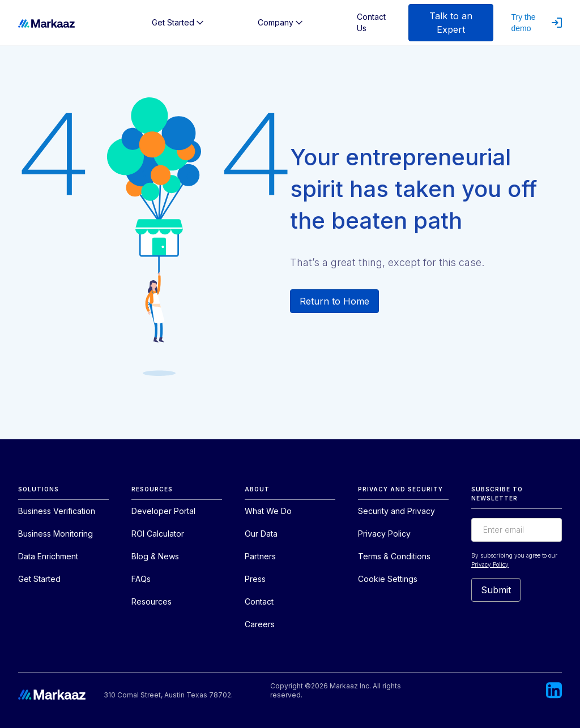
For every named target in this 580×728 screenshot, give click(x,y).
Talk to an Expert (451, 23)
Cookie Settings (388, 579)
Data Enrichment (48, 556)
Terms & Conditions (394, 556)
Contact (259, 601)
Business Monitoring (56, 534)
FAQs (141, 579)
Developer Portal (163, 511)
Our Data (261, 534)
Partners (260, 556)
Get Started (39, 579)
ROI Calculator (158, 534)
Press (255, 579)
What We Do (268, 511)
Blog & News (155, 556)
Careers (260, 624)
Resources (152, 601)
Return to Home (334, 301)
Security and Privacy (396, 511)
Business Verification (57, 511)
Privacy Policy (384, 534)
